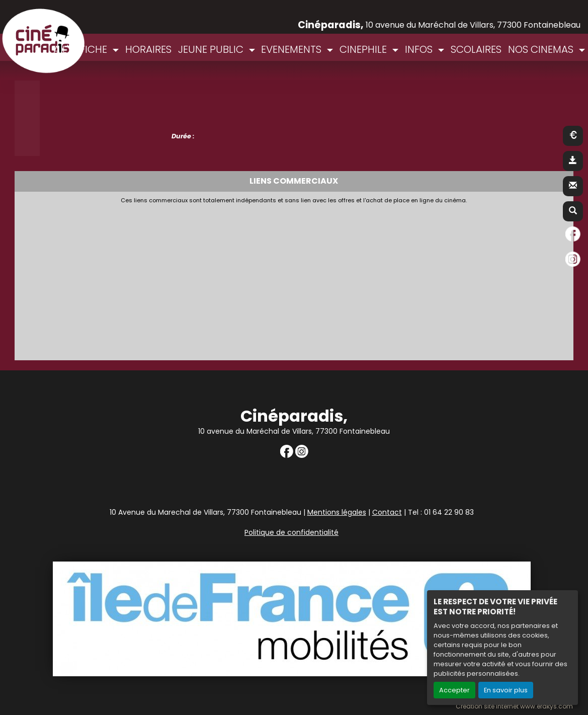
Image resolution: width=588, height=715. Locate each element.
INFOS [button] (420, 49)
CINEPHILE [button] (364, 49)
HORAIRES (148, 49)
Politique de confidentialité (291, 532)
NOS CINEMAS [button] (542, 49)
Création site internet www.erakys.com (514, 706)
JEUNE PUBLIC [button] (212, 49)
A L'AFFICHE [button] (81, 49)
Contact (387, 512)
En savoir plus (506, 690)
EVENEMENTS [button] (292, 49)
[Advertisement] (264, 279)
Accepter (454, 690)
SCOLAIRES (476, 49)
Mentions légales (337, 512)
